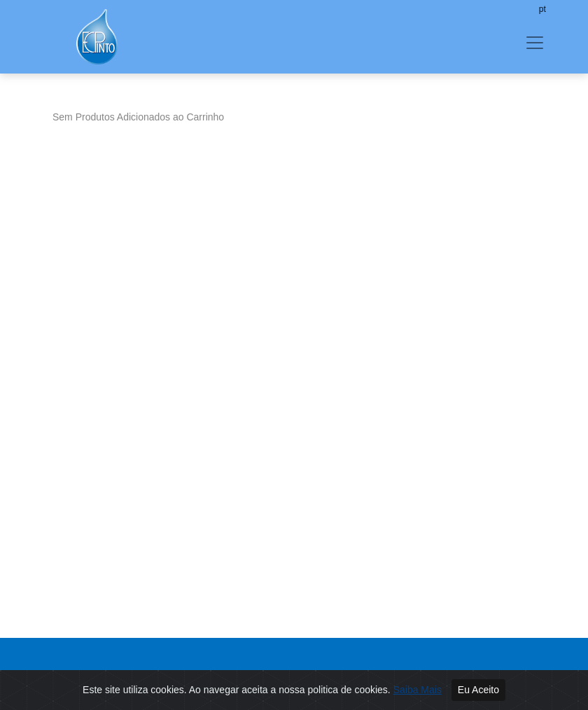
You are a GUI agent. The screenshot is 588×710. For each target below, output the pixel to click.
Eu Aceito (478, 690)
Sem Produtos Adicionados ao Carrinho (138, 117)
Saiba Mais (418, 690)
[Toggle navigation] (535, 43)
